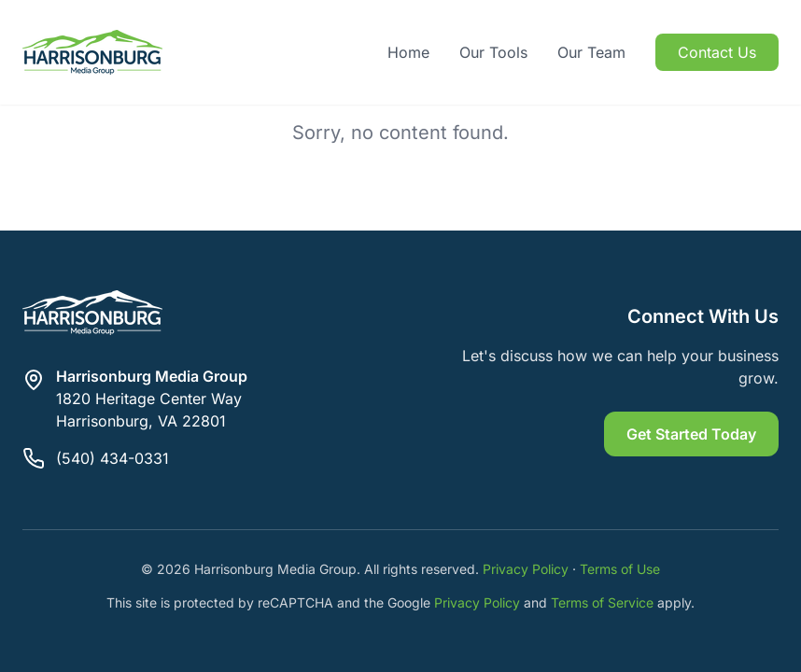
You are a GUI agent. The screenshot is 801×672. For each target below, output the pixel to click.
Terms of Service (602, 602)
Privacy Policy (526, 569)
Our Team (591, 52)
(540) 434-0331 (112, 458)
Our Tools (493, 52)
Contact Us (717, 52)
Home (408, 52)
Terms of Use (620, 569)
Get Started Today (691, 434)
